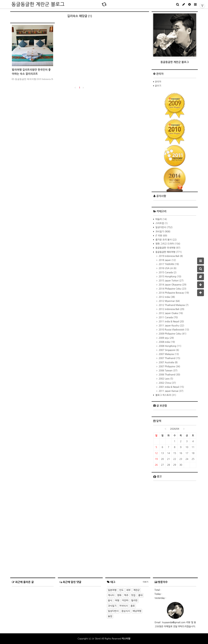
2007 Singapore (169, 350)
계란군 (136, 590)
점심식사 (126, 611)
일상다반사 (164, 227)
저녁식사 (124, 606)
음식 (110, 600)
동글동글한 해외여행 (168, 252)
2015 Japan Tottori (171, 281)
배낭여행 (137, 611)
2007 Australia (168, 362)
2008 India (167, 342)
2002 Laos (166, 379)
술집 (110, 616)
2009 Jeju (166, 338)
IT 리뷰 (161, 236)
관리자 (158, 82)
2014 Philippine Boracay (174, 293)
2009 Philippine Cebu (172, 334)
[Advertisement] (175, 555)
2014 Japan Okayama (172, 285)
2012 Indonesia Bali (171, 309)
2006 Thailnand (169, 375)
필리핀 (134, 600)
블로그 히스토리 (166, 395)
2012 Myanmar (169, 301)
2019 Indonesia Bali (171, 256)
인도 (121, 590)
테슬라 (161, 219)
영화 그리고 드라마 (168, 244)
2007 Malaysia (169, 354)
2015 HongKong (170, 277)
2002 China (167, 383)
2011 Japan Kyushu (171, 326)
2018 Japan (167, 260)
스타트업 (161, 223)
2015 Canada (167, 272)
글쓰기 (158, 86)
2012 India (167, 297)
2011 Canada (168, 317)
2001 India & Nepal (171, 387)
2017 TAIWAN (169, 264)
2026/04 (175, 429)
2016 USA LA (167, 268)
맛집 (133, 595)
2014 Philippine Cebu (172, 289)
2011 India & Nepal (171, 322)
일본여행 (112, 590)
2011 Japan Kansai (171, 391)
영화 (119, 595)
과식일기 (163, 232)
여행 (117, 600)
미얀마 (125, 600)
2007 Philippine (169, 366)
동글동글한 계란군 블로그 (38, 4)
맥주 (126, 595)
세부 (128, 590)
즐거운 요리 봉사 (166, 240)
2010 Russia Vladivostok (174, 330)
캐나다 (111, 595)
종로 (133, 606)
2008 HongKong (170, 346)
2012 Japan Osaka (171, 313)
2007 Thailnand (169, 358)
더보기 (146, 582)
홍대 (140, 595)
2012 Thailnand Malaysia (173, 305)
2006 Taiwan (168, 371)
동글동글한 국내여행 (168, 248)
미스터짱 (126, 639)
